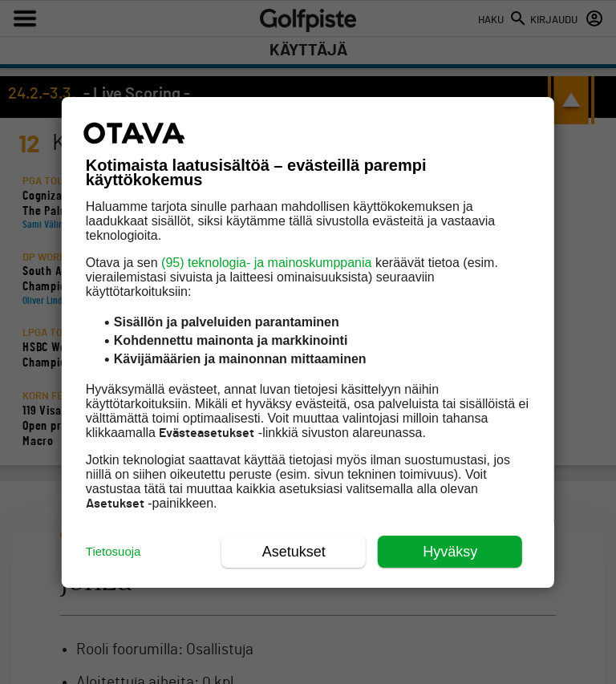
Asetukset (294, 552)
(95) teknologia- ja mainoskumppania (266, 263)
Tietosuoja (113, 551)
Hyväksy (450, 552)
